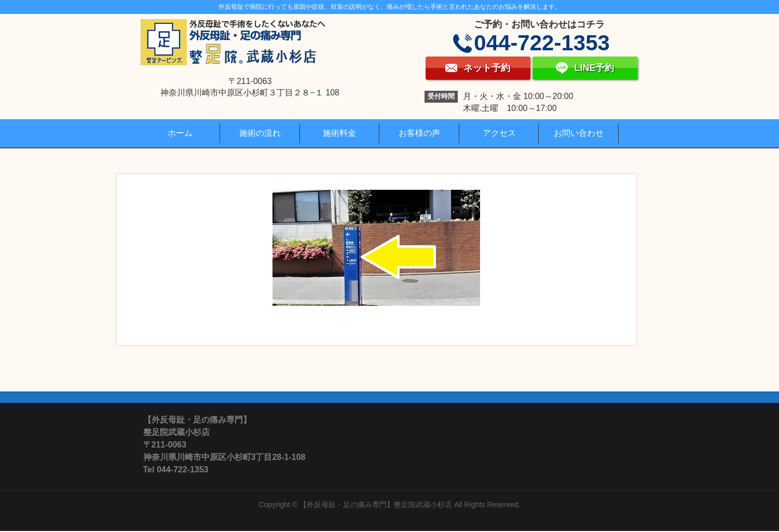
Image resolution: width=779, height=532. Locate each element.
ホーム (180, 133)
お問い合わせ (579, 133)
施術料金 (339, 133)
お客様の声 (419, 133)
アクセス (499, 133)
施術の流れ (260, 133)
